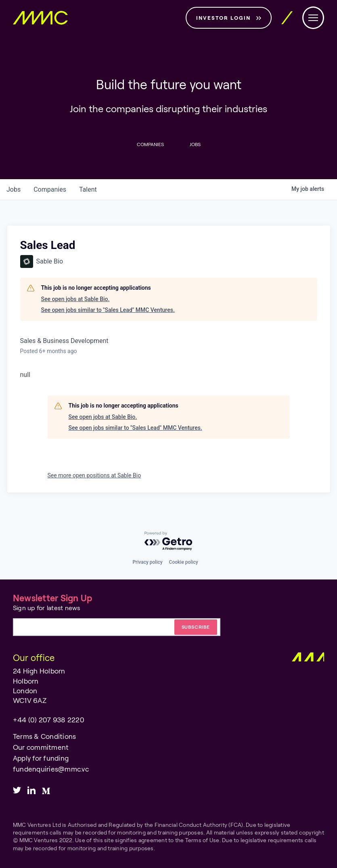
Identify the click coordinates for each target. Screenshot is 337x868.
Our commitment (41, 747)
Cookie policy (184, 562)
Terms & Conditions (44, 736)
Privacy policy (147, 562)
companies (50, 189)
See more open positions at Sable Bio (94, 475)
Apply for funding (41, 758)
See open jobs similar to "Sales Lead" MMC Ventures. (108, 310)
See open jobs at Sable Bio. (75, 299)
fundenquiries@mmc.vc (51, 769)
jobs (14, 189)
